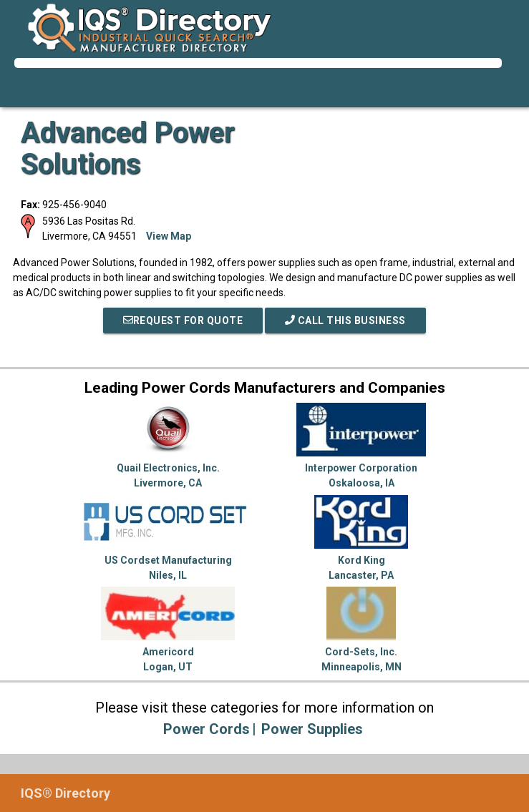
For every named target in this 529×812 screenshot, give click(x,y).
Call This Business (345, 321)
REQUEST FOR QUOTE (183, 321)
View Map (169, 236)
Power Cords (207, 729)
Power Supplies (312, 729)
